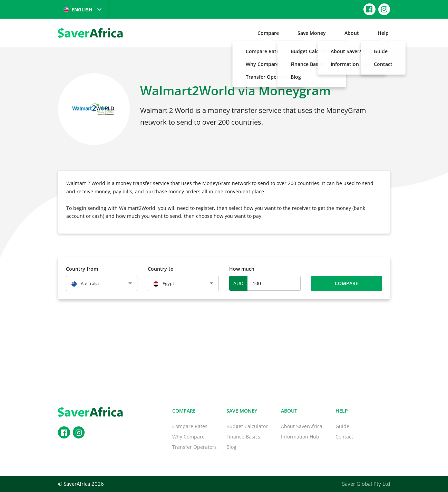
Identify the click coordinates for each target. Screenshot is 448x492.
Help (383, 33)
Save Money (312, 33)
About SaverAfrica (302, 426)
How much (242, 269)
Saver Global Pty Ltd (366, 484)
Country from (82, 269)
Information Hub (300, 437)
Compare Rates (190, 426)
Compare (268, 33)
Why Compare (188, 437)
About (352, 33)
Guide (342, 426)
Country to (161, 269)
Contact (344, 437)
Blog (231, 447)
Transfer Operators (194, 447)
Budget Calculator (247, 426)
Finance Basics (243, 437)
